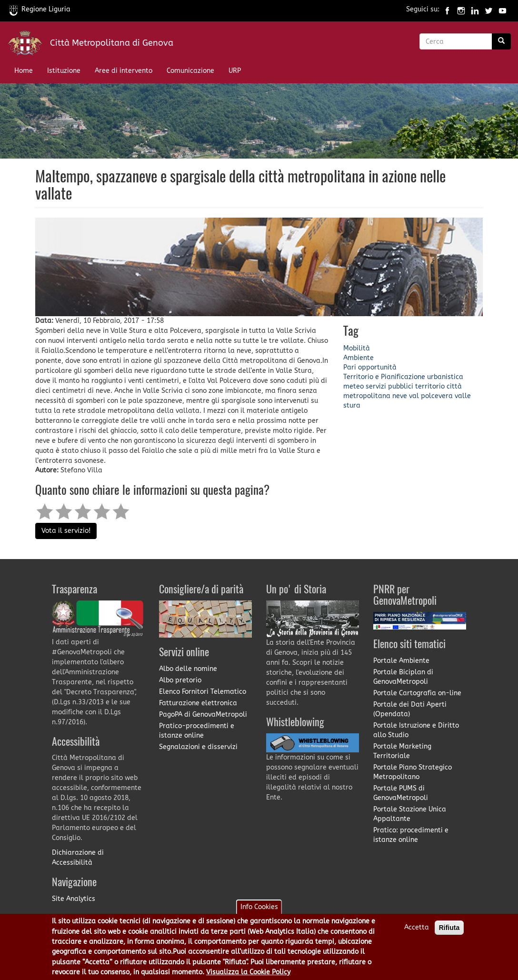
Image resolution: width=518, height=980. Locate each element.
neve (400, 396)
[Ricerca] (501, 41)
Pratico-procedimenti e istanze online (197, 731)
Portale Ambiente (401, 661)
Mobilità (357, 348)
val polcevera (431, 396)
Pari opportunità (370, 367)
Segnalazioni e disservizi (198, 747)
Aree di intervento (124, 71)
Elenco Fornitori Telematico (203, 692)
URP (235, 71)
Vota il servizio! (66, 531)
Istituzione (64, 71)
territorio (430, 386)
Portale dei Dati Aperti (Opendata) (410, 709)
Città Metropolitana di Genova (112, 43)
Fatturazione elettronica (198, 703)
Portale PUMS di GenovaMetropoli (401, 793)
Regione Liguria (40, 9)
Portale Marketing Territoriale (402, 751)
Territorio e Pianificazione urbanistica (403, 377)
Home (24, 71)
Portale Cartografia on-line (417, 693)
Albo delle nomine (188, 669)
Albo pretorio (180, 680)
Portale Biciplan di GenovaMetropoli (403, 677)
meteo (354, 386)
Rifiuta (449, 933)
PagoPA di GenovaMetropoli (203, 715)
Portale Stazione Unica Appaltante (410, 814)
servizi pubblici (389, 386)
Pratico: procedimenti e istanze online (411, 835)
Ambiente (359, 358)
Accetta (417, 933)
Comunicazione (190, 71)
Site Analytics (74, 899)
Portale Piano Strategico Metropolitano (413, 772)
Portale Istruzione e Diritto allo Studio (416, 730)
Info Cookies (259, 913)
